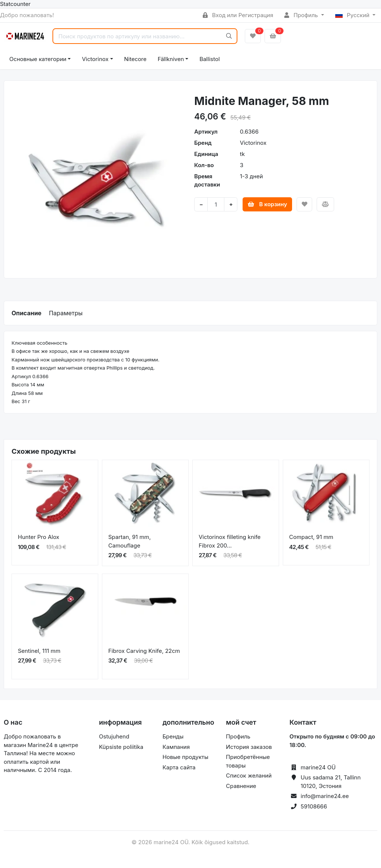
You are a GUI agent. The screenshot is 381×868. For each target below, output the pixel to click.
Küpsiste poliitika (121, 747)
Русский (353, 15)
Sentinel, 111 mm (39, 651)
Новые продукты (185, 757)
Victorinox (95, 59)
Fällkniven (171, 59)
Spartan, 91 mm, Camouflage (129, 541)
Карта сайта (179, 767)
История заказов (249, 747)
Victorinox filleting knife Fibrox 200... (230, 541)
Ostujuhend (114, 736)
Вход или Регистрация (238, 15)
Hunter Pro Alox (39, 537)
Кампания (176, 747)
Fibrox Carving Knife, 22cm (144, 651)
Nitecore (135, 59)
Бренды (173, 736)
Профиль (302, 15)
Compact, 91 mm (311, 537)
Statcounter (15, 4)
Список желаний (249, 776)
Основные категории (38, 59)
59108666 (314, 806)
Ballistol (209, 59)
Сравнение (241, 786)
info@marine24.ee (325, 796)
